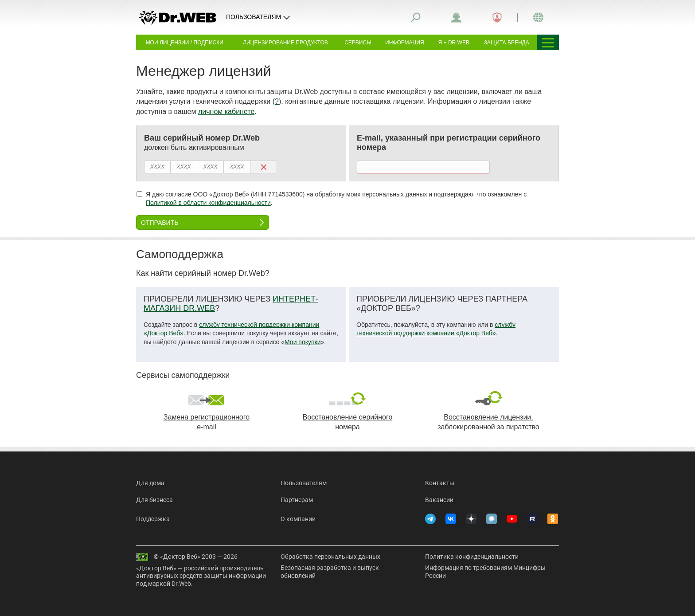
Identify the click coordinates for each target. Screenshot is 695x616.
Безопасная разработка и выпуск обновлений (330, 572)
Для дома (150, 483)
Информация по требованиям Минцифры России (485, 572)
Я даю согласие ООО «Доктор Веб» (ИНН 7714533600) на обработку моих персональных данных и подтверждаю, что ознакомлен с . (332, 199)
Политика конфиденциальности (472, 557)
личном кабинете (226, 112)
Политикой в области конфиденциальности (208, 203)
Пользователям (304, 483)
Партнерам (297, 500)
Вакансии (439, 500)
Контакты (440, 483)
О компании (298, 519)
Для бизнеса (154, 500)
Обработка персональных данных (330, 557)
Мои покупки (303, 342)
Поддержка (153, 519)
